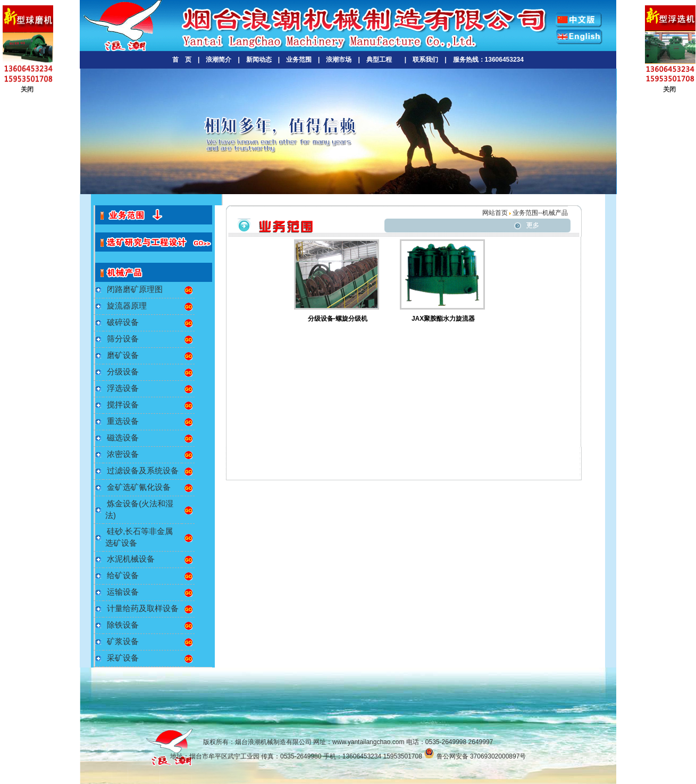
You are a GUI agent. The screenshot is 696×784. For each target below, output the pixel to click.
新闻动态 (259, 60)
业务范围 (299, 60)
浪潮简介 (219, 60)
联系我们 (425, 60)
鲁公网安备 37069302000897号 (475, 756)
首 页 (182, 60)
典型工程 (379, 60)
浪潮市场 (339, 60)
